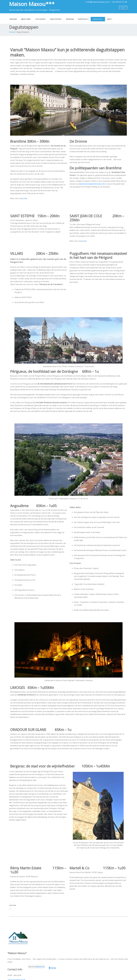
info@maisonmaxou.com (98, 2)
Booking (70, 19)
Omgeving (98, 19)
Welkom (13, 19)
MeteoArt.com (40, 967)
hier (26, 198)
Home (12, 32)
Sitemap (53, 968)
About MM (26, 19)
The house (41, 19)
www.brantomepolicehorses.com (92, 184)
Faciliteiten (56, 19)
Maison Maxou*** (32, 4)
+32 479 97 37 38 (119, 2)
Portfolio (83, 19)
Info (110, 19)
